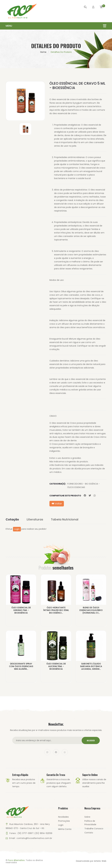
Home (43, 52)
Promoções (64, 821)
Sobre (87, 817)
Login (17, 529)
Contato (89, 833)
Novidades (63, 817)
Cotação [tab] (12, 519)
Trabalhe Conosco (94, 829)
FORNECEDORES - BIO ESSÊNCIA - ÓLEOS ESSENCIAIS (83, 486)
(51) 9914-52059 (44, 833)
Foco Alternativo (16, 860)
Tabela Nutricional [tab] (65, 519)
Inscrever (91, 740)
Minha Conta (65, 829)
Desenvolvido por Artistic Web (91, 861)
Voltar (57, 504)
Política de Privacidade (90, 823)
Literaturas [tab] (35, 519)
